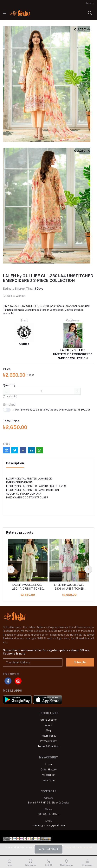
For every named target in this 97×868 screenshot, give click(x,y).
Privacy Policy (48, 741)
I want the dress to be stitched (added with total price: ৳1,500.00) (46, 410)
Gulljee (24, 334)
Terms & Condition (48, 746)
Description (15, 463)
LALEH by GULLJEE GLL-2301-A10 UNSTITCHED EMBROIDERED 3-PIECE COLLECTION (28, 587)
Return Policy (48, 736)
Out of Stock (48, 849)
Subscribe (80, 662)
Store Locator (49, 720)
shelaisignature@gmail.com (49, 825)
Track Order (48, 780)
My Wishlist (49, 775)
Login (49, 764)
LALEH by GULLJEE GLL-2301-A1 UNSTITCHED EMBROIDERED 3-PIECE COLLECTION (69, 587)
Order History (49, 770)
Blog (48, 730)
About (49, 725)
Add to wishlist (14, 296)
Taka (89, 3)
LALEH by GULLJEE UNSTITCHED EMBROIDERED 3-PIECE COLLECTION (73, 341)
